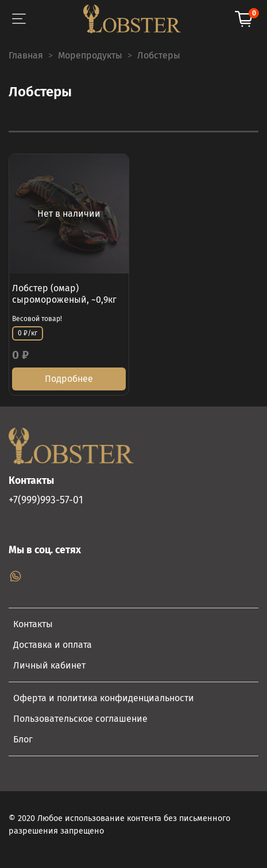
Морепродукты (90, 55)
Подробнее (69, 379)
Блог (23, 739)
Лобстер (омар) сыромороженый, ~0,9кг (64, 294)
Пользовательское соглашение (80, 719)
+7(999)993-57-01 (46, 500)
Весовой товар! (37, 319)
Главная (26, 55)
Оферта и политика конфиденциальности (104, 698)
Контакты (33, 624)
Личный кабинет (49, 665)
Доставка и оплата (53, 645)
